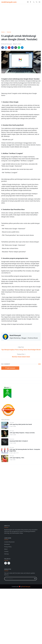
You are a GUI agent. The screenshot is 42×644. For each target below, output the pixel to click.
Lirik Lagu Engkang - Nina (17, 458)
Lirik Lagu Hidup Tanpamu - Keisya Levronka (22, 433)
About (6, 549)
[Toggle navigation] (39, 2)
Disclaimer (7, 544)
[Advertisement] (21, 18)
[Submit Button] (35, 579)
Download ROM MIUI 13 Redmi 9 (19, 441)
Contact (6, 551)
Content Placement (9, 542)
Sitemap (6, 554)
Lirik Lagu (12, 422)
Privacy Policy (8, 547)
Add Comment (10, 368)
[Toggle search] (37, 2)
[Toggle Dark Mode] (34, 2)
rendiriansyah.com (9, 2)
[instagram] (28, 2)
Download (12, 439)
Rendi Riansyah (26, 586)
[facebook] (30, 2)
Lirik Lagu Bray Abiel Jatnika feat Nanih (21, 424)
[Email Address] (19, 579)
